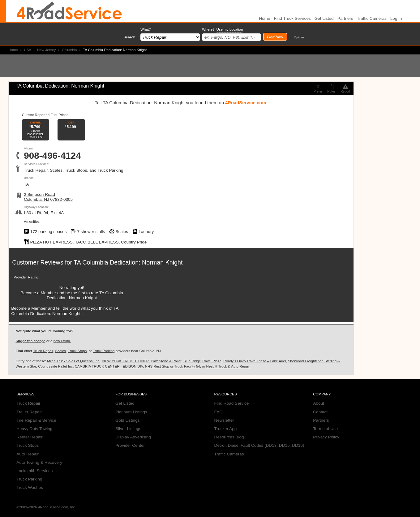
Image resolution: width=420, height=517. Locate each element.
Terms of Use (325, 429)
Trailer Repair (29, 412)
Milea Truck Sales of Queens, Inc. (74, 361)
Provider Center (130, 445)
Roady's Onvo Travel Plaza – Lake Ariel (255, 361)
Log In (396, 18)
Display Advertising (133, 437)
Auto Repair (28, 454)
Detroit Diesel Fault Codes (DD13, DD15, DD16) (259, 445)
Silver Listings (128, 429)
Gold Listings (128, 420)
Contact (320, 412)
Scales (56, 170)
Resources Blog (229, 437)
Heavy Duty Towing (34, 429)
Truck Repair (36, 170)
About (319, 403)
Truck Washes (30, 487)
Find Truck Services (292, 18)
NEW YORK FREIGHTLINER (126, 361)
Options (299, 37)
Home (13, 50)
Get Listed (324, 18)
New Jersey (46, 50)
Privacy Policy (326, 437)
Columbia (69, 50)
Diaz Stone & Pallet (166, 361)
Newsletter (224, 420)
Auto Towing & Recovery (39, 462)
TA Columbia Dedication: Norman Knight (128, 262)
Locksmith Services (34, 471)
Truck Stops (76, 170)
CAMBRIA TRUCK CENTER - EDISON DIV (109, 366)
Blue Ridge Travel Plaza (202, 361)
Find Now (275, 37)
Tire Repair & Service (36, 420)
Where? (222, 30)
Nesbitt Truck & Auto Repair (228, 366)
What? (146, 29)
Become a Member (39, 293)
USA (27, 50)
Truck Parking (110, 170)
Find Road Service (232, 403)
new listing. (62, 341)
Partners (345, 18)
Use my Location (229, 29)
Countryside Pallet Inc (55, 366)
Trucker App (226, 429)
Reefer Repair (30, 437)
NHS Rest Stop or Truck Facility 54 (173, 366)
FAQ (219, 412)
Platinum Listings (131, 412)
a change (30, 341)
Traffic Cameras (372, 18)
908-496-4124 (52, 156)
